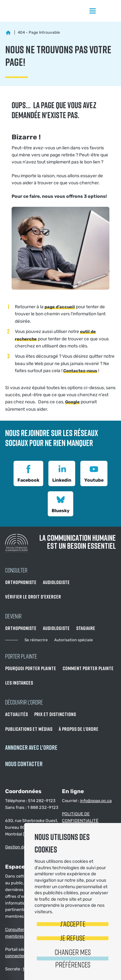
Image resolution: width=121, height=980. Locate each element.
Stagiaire (86, 628)
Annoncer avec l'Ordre (31, 747)
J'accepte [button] (73, 924)
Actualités (16, 714)
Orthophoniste (21, 582)
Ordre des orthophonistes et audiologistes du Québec (32, 11)
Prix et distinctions (55, 714)
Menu (93, 11)
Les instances (19, 683)
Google (72, 402)
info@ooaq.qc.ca (96, 801)
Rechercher (109, 11)
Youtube (94, 473)
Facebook (28, 473)
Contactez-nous (80, 371)
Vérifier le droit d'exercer (33, 597)
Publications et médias (29, 729)
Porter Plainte (21, 656)
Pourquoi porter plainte (31, 668)
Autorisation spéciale (74, 640)
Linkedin (62, 473)
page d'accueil (60, 307)
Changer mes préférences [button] (73, 958)
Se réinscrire (36, 640)
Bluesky (60, 503)
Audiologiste (56, 582)
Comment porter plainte (88, 668)
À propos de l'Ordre (79, 729)
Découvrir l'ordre (24, 702)
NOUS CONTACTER (24, 764)
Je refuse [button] (73, 938)
